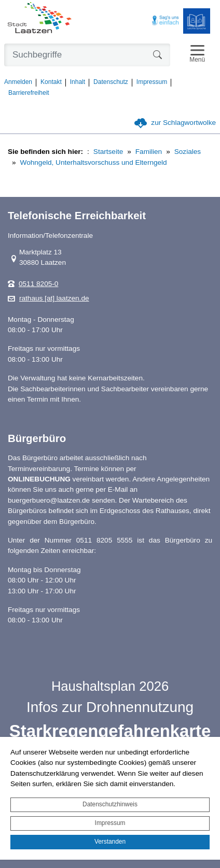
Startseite (108, 152)
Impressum (110, 823)
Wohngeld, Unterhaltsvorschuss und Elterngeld (94, 162)
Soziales (188, 152)
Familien (149, 152)
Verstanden (110, 842)
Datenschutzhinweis (110, 804)
